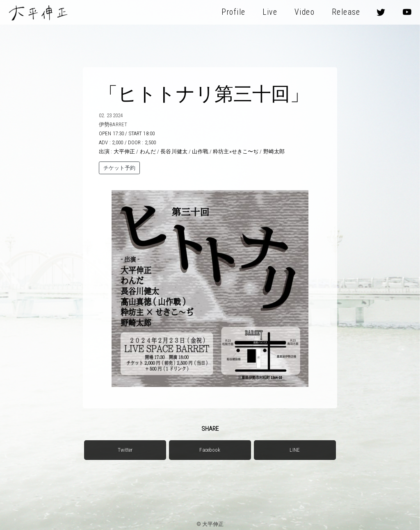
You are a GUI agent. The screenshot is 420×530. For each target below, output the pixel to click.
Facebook (210, 450)
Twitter (125, 450)
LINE (295, 450)
